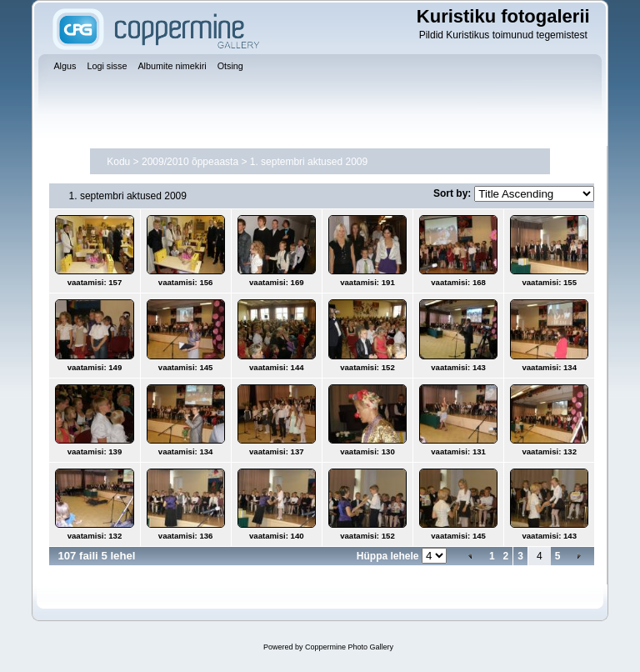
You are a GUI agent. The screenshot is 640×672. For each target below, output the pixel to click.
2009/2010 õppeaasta (190, 162)
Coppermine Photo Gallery (349, 647)
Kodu (118, 162)
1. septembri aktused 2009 (309, 162)
